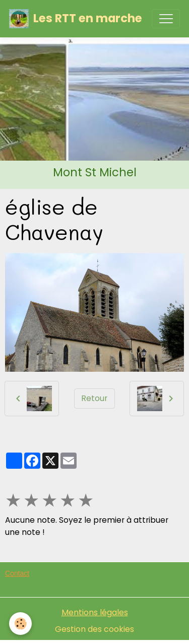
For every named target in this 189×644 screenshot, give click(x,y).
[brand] (76, 19)
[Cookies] (20, 624)
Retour (94, 398)
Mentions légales (95, 612)
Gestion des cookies (94, 629)
